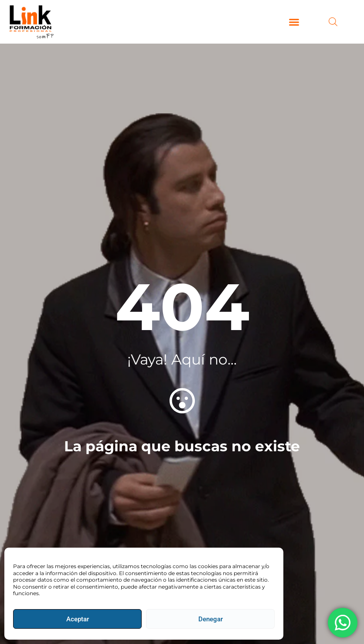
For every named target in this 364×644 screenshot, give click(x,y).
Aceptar (78, 619)
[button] (294, 22)
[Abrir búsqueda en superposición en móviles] (333, 22)
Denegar (211, 619)
